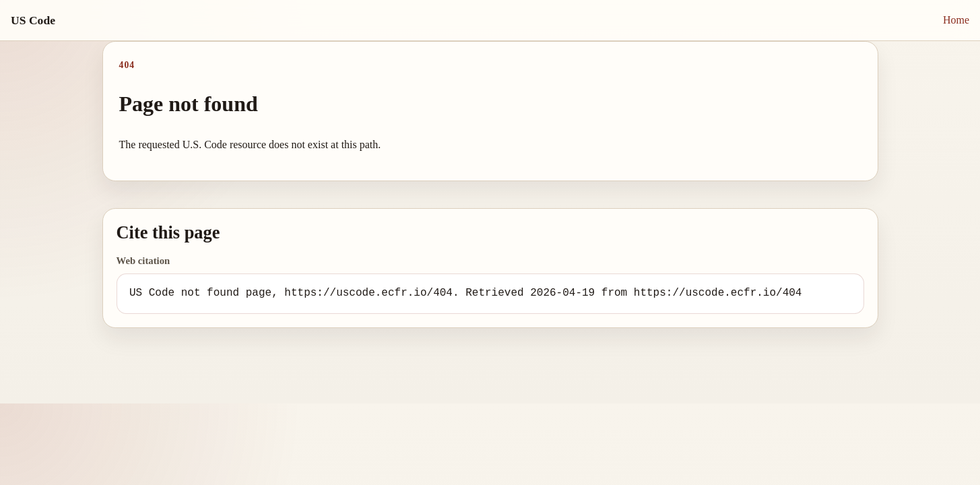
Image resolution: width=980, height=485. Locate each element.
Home (956, 20)
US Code (33, 20)
